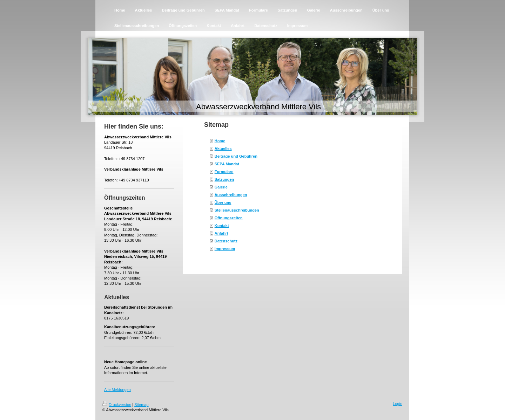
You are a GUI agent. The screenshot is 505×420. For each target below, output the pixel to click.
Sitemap (141, 405)
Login (398, 404)
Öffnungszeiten (229, 218)
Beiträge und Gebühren (236, 156)
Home (220, 141)
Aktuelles (223, 149)
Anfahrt (221, 233)
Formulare (224, 172)
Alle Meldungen (117, 390)
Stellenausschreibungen (237, 210)
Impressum (225, 249)
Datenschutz (226, 241)
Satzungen (224, 179)
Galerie (221, 187)
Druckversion (117, 405)
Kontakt (222, 226)
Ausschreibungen (231, 195)
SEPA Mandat (227, 164)
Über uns (223, 202)
